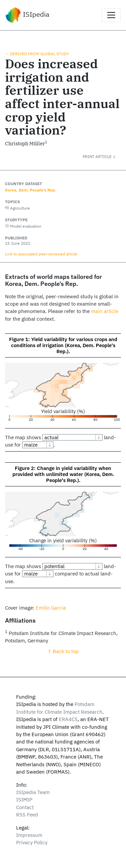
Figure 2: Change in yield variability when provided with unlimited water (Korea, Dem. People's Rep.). (63, 474)
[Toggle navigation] (111, 15)
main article (105, 311)
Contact (25, 807)
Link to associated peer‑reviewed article (41, 254)
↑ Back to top (63, 651)
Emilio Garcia (51, 608)
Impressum (29, 835)
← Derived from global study (37, 54)
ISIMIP (24, 800)
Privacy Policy (32, 842)
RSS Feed (27, 815)
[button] (104, 156)
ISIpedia (27, 15)
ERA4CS (68, 719)
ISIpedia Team (33, 792)
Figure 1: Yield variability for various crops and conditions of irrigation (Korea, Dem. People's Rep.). (63, 345)
